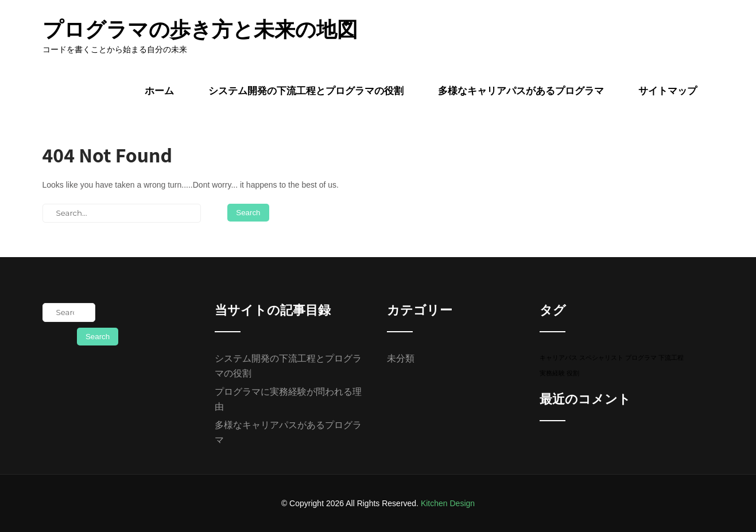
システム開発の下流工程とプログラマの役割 (306, 91)
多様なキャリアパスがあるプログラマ (521, 91)
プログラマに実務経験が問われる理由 (288, 399)
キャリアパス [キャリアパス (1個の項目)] (559, 358)
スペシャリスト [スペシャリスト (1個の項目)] (601, 358)
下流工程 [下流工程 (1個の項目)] (671, 358)
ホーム (159, 91)
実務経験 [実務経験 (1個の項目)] (552, 373)
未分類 (401, 358)
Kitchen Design (448, 503)
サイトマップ (668, 91)
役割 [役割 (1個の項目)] (573, 373)
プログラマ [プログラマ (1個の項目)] (641, 358)
